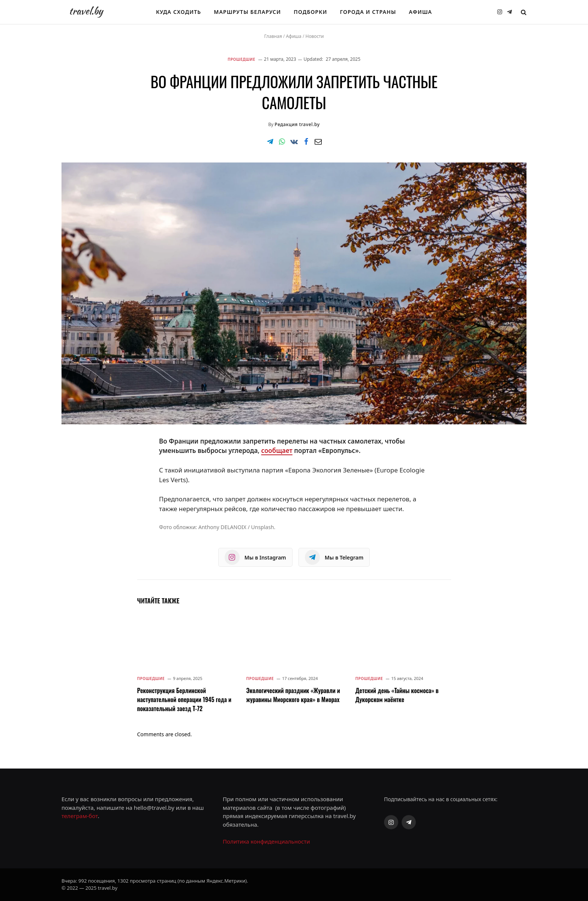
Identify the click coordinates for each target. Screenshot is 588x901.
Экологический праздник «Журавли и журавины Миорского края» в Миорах (293, 695)
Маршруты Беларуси (247, 12)
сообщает (277, 450)
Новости (314, 36)
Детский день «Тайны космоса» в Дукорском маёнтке (397, 695)
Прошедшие (241, 59)
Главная (273, 36)
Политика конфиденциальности (266, 841)
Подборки (310, 12)
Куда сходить (178, 12)
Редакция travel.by (297, 124)
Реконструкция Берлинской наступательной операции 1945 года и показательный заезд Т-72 (184, 699)
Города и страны (368, 12)
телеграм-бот (80, 816)
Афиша (420, 12)
